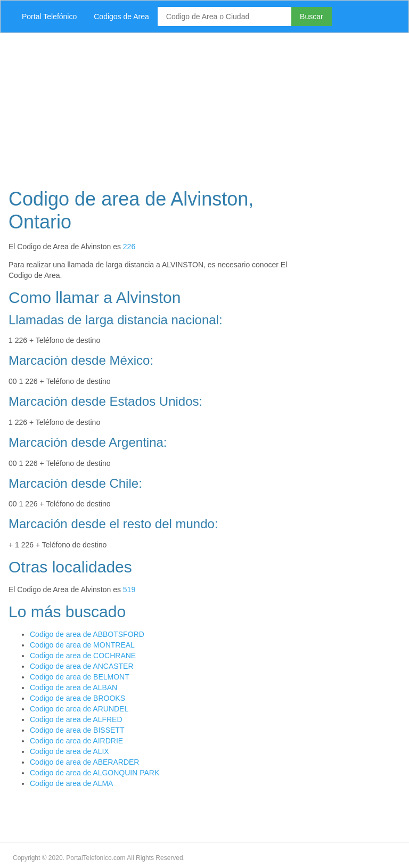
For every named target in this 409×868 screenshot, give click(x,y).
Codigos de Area (121, 17)
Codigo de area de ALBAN (73, 687)
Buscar (312, 17)
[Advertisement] (204, 108)
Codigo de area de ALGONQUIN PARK (95, 773)
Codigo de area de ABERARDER (84, 762)
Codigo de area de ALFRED (76, 719)
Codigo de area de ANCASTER (82, 666)
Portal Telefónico (49, 17)
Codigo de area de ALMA (71, 783)
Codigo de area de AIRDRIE (76, 741)
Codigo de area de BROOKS (77, 698)
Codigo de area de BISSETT (77, 730)
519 (129, 589)
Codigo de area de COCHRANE (83, 656)
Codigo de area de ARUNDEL (79, 709)
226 (129, 247)
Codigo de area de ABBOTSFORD (87, 634)
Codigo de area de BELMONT (80, 677)
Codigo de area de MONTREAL (82, 645)
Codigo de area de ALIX (69, 751)
